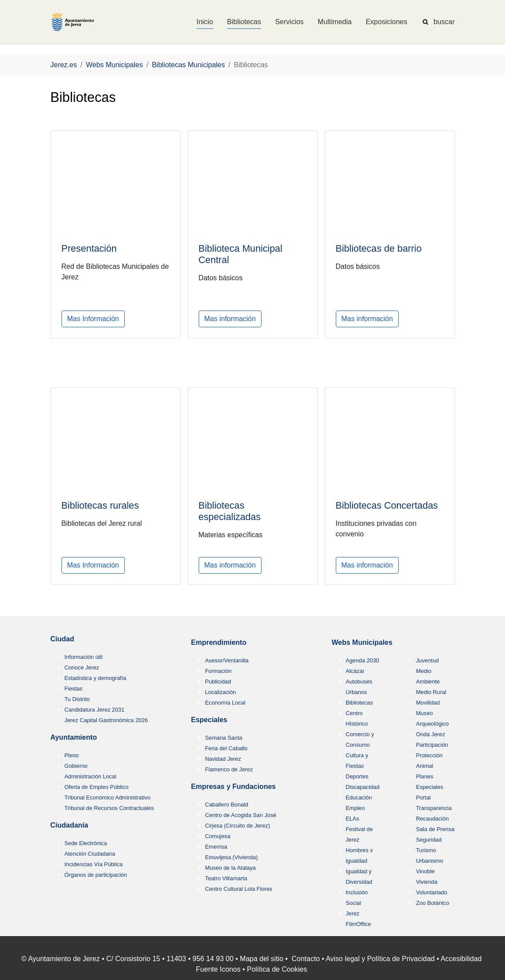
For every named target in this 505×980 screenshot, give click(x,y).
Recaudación (432, 819)
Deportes (357, 776)
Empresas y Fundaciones (233, 787)
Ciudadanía (69, 825)
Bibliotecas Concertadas (387, 506)
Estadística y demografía (96, 678)
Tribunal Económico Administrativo (108, 797)
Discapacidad (362, 787)
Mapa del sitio (262, 959)
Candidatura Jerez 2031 (95, 710)
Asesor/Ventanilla (227, 660)
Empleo (355, 808)
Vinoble (425, 871)
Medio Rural (431, 692)
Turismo (426, 850)
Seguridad (429, 840)
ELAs (352, 819)
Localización (220, 692)
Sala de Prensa (435, 829)
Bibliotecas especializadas (230, 511)
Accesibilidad (461, 959)
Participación (432, 745)
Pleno (72, 755)
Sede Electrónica (86, 843)
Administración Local (91, 776)
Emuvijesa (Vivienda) (231, 857)
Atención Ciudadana (90, 854)
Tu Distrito (77, 699)
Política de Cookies (277, 969)
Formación (218, 671)
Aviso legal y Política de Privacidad (380, 959)
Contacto (306, 959)
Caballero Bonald (226, 805)
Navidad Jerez (223, 759)
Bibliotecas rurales (100, 505)
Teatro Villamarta (226, 878)
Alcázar (355, 671)
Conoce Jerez (82, 667)
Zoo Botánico (432, 903)
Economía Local (225, 703)
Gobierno (76, 766)
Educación (359, 797)
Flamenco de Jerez (229, 769)
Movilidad (428, 703)
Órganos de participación (96, 875)
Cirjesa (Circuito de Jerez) (237, 826)
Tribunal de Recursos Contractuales (109, 808)
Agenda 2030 (362, 660)
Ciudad (62, 639)
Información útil (84, 657)
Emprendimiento (218, 642)
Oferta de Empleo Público (97, 787)
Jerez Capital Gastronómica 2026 (106, 720)
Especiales (209, 720)
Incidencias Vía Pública (94, 864)
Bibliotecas (359, 703)
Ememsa (216, 847)
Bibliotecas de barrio (379, 248)
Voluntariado (431, 892)
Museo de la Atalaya (230, 868)
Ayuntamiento (74, 737)
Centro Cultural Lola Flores (238, 889)
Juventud (427, 660)
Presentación (89, 248)
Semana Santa (223, 738)
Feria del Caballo (226, 748)
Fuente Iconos (218, 969)
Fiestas (74, 689)
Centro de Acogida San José (240, 815)
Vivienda (427, 882)
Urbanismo (429, 861)
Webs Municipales (362, 642)
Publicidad (218, 682)
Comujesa (218, 836)
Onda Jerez (430, 734)
